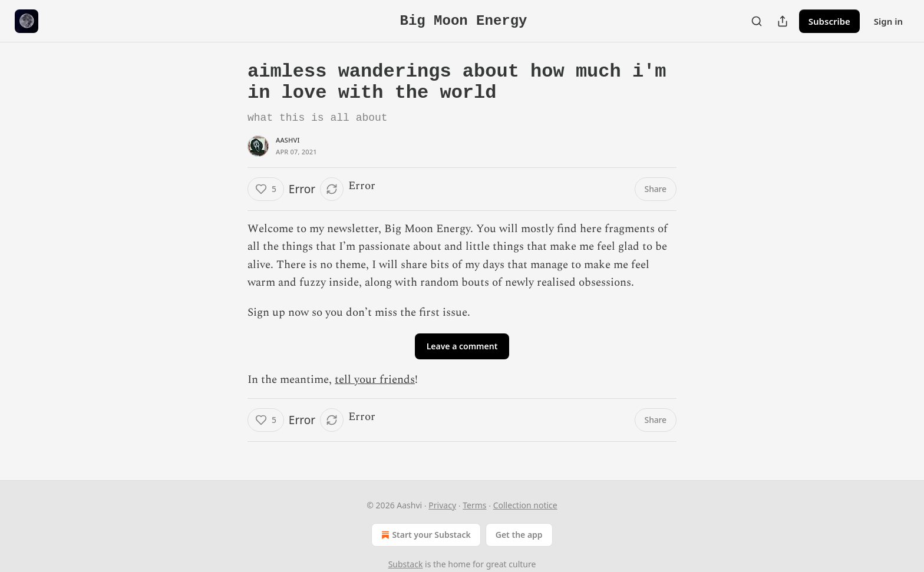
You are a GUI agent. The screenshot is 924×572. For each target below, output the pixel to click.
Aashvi (288, 140)
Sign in (888, 21)
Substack (406, 564)
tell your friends (375, 380)
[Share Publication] (783, 21)
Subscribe (829, 21)
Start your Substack (425, 535)
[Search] (757, 21)
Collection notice (525, 505)
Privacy (442, 505)
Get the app (519, 535)
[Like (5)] (266, 189)
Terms (474, 505)
